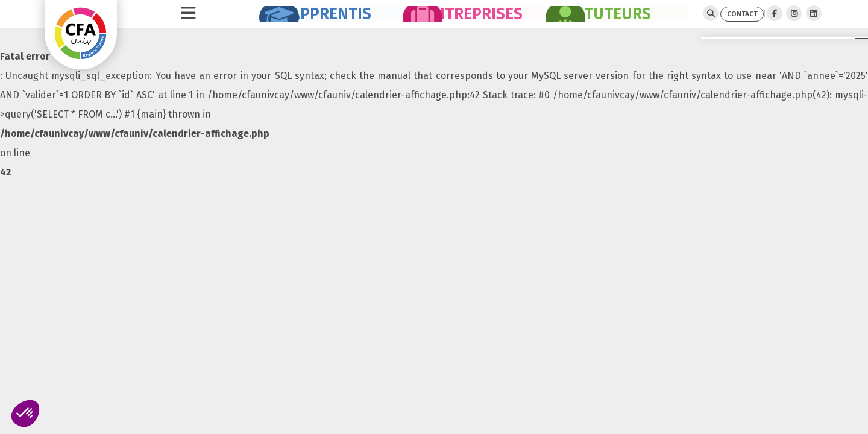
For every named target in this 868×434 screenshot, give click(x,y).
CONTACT (720, 20)
